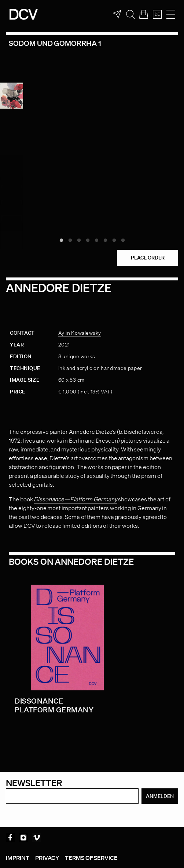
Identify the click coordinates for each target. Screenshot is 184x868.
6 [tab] (105, 240)
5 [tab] (96, 240)
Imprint (18, 858)
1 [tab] (61, 240)
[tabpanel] (92, 131)
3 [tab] (79, 240)
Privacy (47, 858)
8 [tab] (123, 240)
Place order (148, 258)
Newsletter (34, 783)
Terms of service (91, 858)
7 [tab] (114, 240)
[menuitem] (157, 14)
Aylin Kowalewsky (80, 333)
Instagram (23, 838)
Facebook (10, 838)
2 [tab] (70, 240)
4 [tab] (88, 240)
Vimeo (37, 838)
